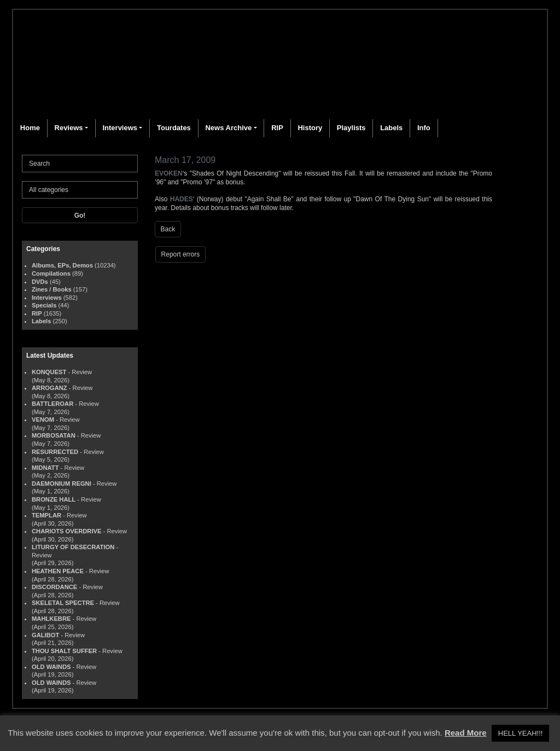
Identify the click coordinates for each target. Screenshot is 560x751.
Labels (391, 128)
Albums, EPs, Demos (62, 265)
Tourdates (174, 128)
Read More (466, 733)
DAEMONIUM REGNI (62, 484)
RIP (277, 128)
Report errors (181, 254)
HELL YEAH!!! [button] (521, 733)
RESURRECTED (55, 452)
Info (424, 128)
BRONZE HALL (54, 499)
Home (30, 128)
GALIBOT (45, 635)
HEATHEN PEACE (58, 571)
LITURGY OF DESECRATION (73, 547)
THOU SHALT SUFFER (64, 651)
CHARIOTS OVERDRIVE (66, 531)
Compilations (51, 273)
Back (168, 229)
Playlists (351, 128)
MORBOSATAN (54, 435)
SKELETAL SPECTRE (63, 603)
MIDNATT (45, 468)
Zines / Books (52, 289)
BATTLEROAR (52, 404)
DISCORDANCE (54, 587)
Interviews (120, 128)
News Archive (228, 128)
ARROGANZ (49, 388)
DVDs (40, 282)
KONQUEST (49, 372)
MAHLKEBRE (51, 619)
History (310, 128)
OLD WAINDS (51, 667)
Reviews (69, 128)
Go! (80, 216)
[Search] (80, 164)
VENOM (43, 420)
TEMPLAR (46, 515)
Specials (44, 305)
